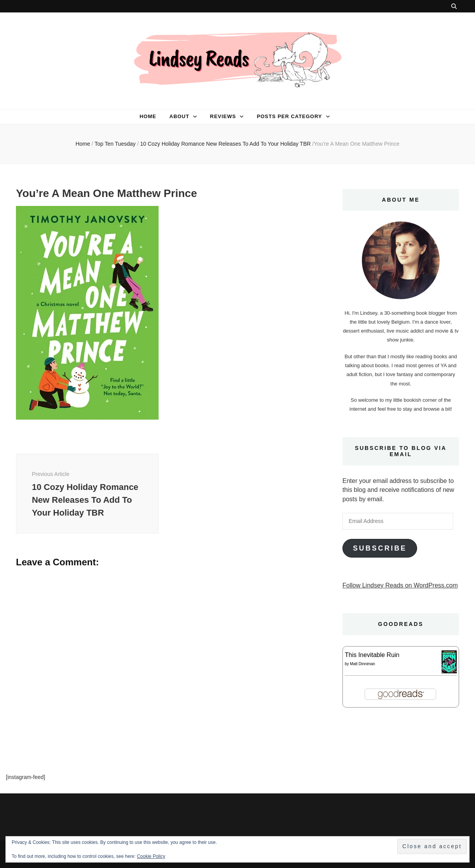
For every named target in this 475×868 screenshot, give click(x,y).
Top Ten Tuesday (115, 144)
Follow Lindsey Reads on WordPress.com (400, 585)
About (179, 116)
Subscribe (380, 548)
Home (148, 116)
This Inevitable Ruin (372, 655)
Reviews (223, 116)
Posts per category (290, 116)
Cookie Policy (151, 856)
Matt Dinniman (362, 664)
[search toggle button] (454, 6)
